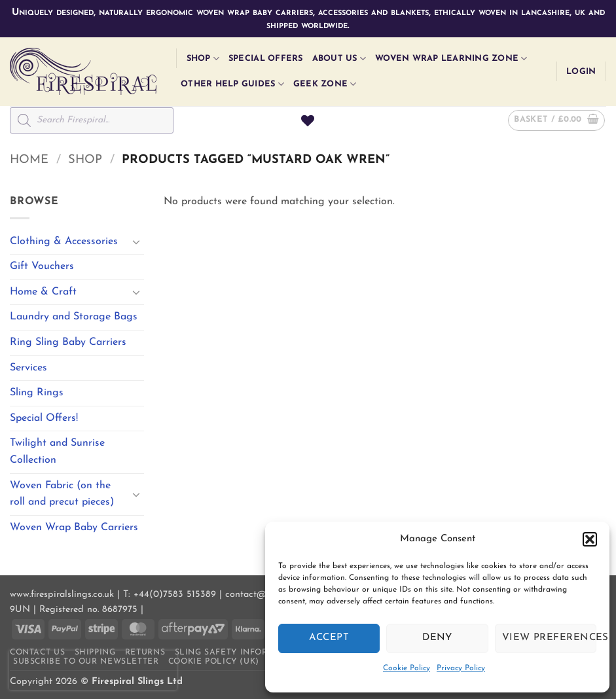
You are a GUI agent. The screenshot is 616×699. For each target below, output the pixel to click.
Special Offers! (44, 418)
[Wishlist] (308, 120)
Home (29, 160)
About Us (339, 59)
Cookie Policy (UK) (214, 662)
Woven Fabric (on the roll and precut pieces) (62, 494)
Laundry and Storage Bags (74, 317)
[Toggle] (136, 242)
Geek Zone (325, 84)
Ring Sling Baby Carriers (68, 342)
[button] (590, 539)
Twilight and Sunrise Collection (57, 452)
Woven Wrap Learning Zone (451, 59)
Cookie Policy (407, 668)
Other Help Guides (232, 84)
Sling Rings (37, 393)
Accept (329, 638)
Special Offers (266, 59)
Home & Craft (43, 292)
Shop (203, 59)
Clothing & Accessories (64, 242)
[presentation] (93, 670)
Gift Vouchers (42, 266)
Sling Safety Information (239, 653)
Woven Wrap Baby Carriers (74, 528)
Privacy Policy (461, 668)
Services (28, 368)
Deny (437, 638)
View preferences (549, 638)
